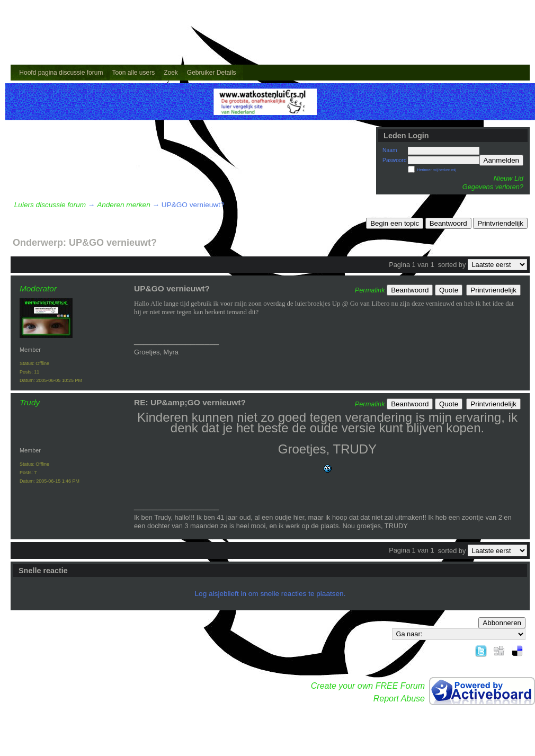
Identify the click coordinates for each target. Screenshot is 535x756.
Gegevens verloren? (493, 187)
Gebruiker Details (212, 73)
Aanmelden (501, 160)
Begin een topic (395, 223)
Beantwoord (448, 223)
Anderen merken (124, 205)
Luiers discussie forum (50, 205)
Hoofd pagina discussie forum (61, 73)
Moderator (38, 288)
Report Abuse (399, 699)
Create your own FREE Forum (368, 686)
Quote (449, 290)
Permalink (370, 290)
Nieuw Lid (509, 178)
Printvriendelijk (500, 223)
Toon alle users (133, 73)
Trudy (30, 402)
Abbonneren (502, 623)
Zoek (171, 73)
